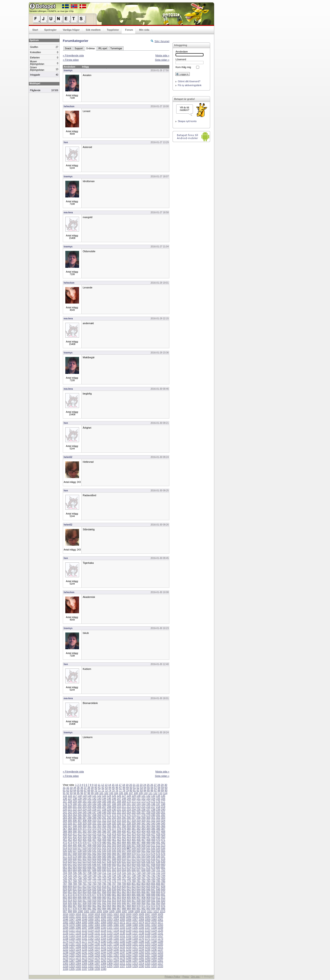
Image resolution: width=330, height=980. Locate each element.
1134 (116, 933)
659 (158, 865)
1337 (85, 969)
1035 (97, 917)
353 (99, 826)
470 (158, 840)
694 (124, 870)
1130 (91, 933)
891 (163, 895)
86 (152, 790)
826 (153, 887)
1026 (141, 914)
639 (163, 862)
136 (65, 799)
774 (104, 881)
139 (80, 799)
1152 (129, 936)
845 (143, 889)
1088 (129, 925)
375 (104, 829)
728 (85, 876)
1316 (154, 964)
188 (114, 804)
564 (104, 854)
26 (152, 785)
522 (104, 848)
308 (85, 821)
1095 (72, 928)
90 (166, 790)
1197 (110, 944)
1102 (116, 928)
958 (80, 906)
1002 (93, 911)
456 (89, 840)
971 (143, 906)
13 (106, 785)
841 (124, 889)
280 (153, 815)
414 (89, 834)
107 (131, 793)
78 (124, 790)
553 (153, 851)
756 (119, 878)
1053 (110, 920)
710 (99, 873)
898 (94, 898)
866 (143, 892)
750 (89, 878)
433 (80, 837)
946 (124, 903)
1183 (122, 942)
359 (129, 826)
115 (65, 796)
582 (89, 856)
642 (75, 865)
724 (65, 876)
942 (104, 903)
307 (80, 821)
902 (114, 898)
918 (89, 900)
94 (75, 793)
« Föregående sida (73, 55)
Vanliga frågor (71, 30)
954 (163, 903)
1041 (135, 917)
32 (68, 788)
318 (134, 821)
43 (106, 788)
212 (129, 807)
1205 (160, 944)
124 (109, 796)
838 (109, 889)
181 (80, 804)
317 (129, 821)
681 (163, 867)
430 (65, 837)
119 (85, 796)
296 (129, 818)
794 (99, 884)
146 (114, 799)
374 (99, 829)
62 (68, 790)
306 (75, 821)
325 (65, 823)
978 (75, 909)
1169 (135, 939)
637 (153, 862)
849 (163, 889)
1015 (72, 914)
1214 (116, 947)
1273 (85, 958)
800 (129, 884)
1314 (141, 964)
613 (138, 859)
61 (64, 790)
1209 (85, 947)
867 (148, 892)
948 (134, 903)
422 (129, 834)
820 (124, 887)
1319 (72, 966)
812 (85, 887)
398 (114, 832)
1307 (97, 964)
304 (65, 821)
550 (138, 851)
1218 (141, 947)
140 (85, 799)
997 (65, 911)
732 (104, 876)
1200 (129, 944)
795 (104, 884)
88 (159, 790)
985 (109, 909)
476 (85, 843)
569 (129, 854)
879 (104, 895)
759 (134, 878)
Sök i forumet (162, 41)
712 (109, 873)
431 (70, 837)
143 (99, 799)
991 (138, 909)
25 (148, 785)
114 (165, 793)
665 (85, 867)
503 (114, 845)
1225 (85, 950)
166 (109, 801)
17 (120, 785)
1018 (91, 914)
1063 (72, 922)
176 (158, 801)
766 (65, 881)
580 (80, 856)
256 (138, 812)
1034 (91, 917)
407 (158, 832)
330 (89, 823)
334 (109, 823)
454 (80, 840)
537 (75, 851)
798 (119, 884)
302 (158, 818)
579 (75, 856)
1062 (66, 922)
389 (70, 832)
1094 (66, 928)
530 (143, 848)
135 (163, 796)
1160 (78, 939)
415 (94, 834)
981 (89, 909)
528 (134, 848)
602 (85, 859)
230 (114, 810)
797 (114, 884)
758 (129, 878)
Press (186, 977)
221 (70, 810)
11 (99, 785)
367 (65, 829)
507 (134, 845)
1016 (78, 914)
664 (80, 867)
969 (134, 906)
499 (94, 845)
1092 (154, 925)
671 (114, 867)
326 (70, 823)
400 (124, 832)
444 (134, 837)
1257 (85, 955)
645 (89, 865)
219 (163, 807)
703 (65, 873)
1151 (122, 936)
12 (103, 785)
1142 (66, 936)
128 (129, 796)
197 (158, 804)
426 (148, 834)
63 (71, 790)
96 (82, 793)
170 (129, 801)
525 (119, 848)
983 (99, 909)
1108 (154, 928)
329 (85, 823)
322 (153, 821)
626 (99, 862)
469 (153, 840)
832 (80, 889)
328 (80, 823)
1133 (110, 933)
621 (75, 862)
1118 (116, 931)
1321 (85, 966)
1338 (91, 969)
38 (89, 788)
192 (134, 804)
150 (134, 799)
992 (143, 909)
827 (158, 887)
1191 (72, 944)
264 (75, 815)
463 (124, 840)
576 (163, 854)
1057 (135, 920)
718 (138, 873)
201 (75, 807)
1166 (116, 939)
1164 (103, 939)
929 (143, 900)
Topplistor (113, 30)
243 (75, 812)
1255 (72, 955)
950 (143, 903)
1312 (129, 964)
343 (153, 823)
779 (129, 881)
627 (104, 862)
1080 (78, 925)
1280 (129, 958)
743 (158, 876)
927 (134, 900)
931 (153, 900)
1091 (148, 925)
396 (104, 832)
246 (89, 812)
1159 (72, 939)
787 (65, 884)
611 (129, 859)
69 (92, 790)
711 (104, 873)
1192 (78, 944)
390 (75, 832)
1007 (124, 911)
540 (89, 851)
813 (89, 887)
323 (158, 821)
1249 (135, 953)
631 (124, 862)
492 (163, 843)
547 (124, 851)
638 (158, 862)
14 (110, 785)
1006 (118, 911)
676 (138, 867)
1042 (141, 917)
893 (70, 898)
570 (134, 854)
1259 (97, 955)
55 (148, 788)
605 (99, 859)
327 (75, 823)
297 (134, 818)
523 (109, 848)
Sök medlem (93, 30)
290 (99, 818)
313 (109, 821)
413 (85, 834)
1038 (116, 917)
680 (158, 867)
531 (148, 848)
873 (75, 895)
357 (119, 826)
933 (163, 900)
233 (129, 810)
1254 (66, 955)
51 (134, 788)
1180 (103, 942)
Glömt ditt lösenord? (189, 81)
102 (106, 793)
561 (89, 854)
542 (99, 851)
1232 (129, 950)
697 (138, 870)
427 (153, 834)
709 (94, 873)
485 (129, 843)
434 (85, 837)
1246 (116, 953)
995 (158, 909)
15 (113, 785)
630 (119, 862)
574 (153, 854)
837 (104, 889)
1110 (66, 931)
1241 (85, 953)
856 (94, 892)
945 (119, 903)
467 (143, 840)
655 (138, 865)
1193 (85, 944)
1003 (99, 911)
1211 (97, 947)
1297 (135, 961)
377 (114, 829)
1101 (110, 928)
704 (70, 873)
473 (70, 843)
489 (148, 843)
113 (160, 793)
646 (94, 865)
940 (94, 903)
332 (99, 823)
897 (89, 898)
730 (94, 876)
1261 (110, 955)
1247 (122, 953)
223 (80, 810)
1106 (141, 928)
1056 (129, 920)
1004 (105, 911)
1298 (141, 961)
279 (148, 815)
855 (89, 892)
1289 (85, 961)
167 (114, 801)
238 (153, 810)
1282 (141, 958)
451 (65, 840)
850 (65, 892)
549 (134, 851)
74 (110, 790)
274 (124, 815)
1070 (116, 922)
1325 (110, 966)
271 (109, 815)
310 (94, 821)
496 (80, 845)
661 (65, 867)
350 (85, 826)
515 (70, 848)
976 (65, 909)
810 (75, 887)
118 (80, 796)
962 (99, 906)
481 (109, 843)
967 (124, 906)
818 (114, 887)
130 (138, 796)
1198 (116, 944)
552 (148, 851)
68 (89, 790)
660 (163, 865)
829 (65, 889)
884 (129, 895)
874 (80, 895)
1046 (66, 920)
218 (158, 807)
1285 (160, 958)
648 (104, 865)
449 (158, 837)
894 (75, 898)
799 (124, 884)
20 (131, 785)
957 (75, 906)
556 (65, 854)
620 (70, 862)
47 (120, 788)
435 (89, 837)
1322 (91, 966)
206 (99, 807)
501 (104, 845)
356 (114, 826)
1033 (85, 917)
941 (99, 903)
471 (163, 840)
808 (65, 887)
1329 (135, 966)
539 (85, 851)
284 (70, 818)
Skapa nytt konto (187, 121)
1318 (66, 966)
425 (143, 834)
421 (124, 834)
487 (138, 843)
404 (143, 832)
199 (65, 807)
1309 (110, 964)
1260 (103, 955)
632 (129, 862)
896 (85, 898)
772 (94, 881)
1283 (148, 958)
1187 (148, 942)
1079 (72, 925)
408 (163, 832)
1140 (154, 933)
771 (89, 881)
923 (114, 900)
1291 (97, 961)
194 (143, 804)
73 (106, 790)
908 (143, 898)
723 (163, 873)
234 (134, 810)
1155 (148, 936)
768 (75, 881)
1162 (91, 939)
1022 (116, 914)
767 (70, 881)
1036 (103, 917)
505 (124, 845)
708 (89, 873)
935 (70, 903)
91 (64, 793)
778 (124, 881)
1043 (148, 917)
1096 (78, 928)
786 (163, 881)
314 (114, 821)
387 (163, 829)
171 (134, 801)
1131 (97, 933)
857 (99, 892)
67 (85, 790)
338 (129, 823)
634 (138, 862)
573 (148, 854)
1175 (72, 942)
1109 (160, 928)
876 (89, 895)
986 (114, 909)
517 (80, 848)
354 (104, 826)
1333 (160, 966)
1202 (141, 944)
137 (70, 799)
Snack (68, 48)
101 (101, 793)
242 (70, 812)
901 (109, 898)
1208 (78, 947)
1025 (135, 914)
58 (159, 788)
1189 (160, 942)
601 (80, 859)
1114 (91, 931)
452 (70, 840)
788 (70, 884)
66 (82, 790)
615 (148, 859)
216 (148, 807)
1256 (78, 955)
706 (80, 873)
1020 (103, 914)
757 (124, 878)
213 (134, 807)
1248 (129, 953)
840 (119, 889)
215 (143, 807)
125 (114, 796)
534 (163, 848)
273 (119, 815)
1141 (160, 933)
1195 (97, 944)
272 (114, 815)
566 (114, 854)
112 (155, 793)
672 (119, 867)
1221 (160, 947)
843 (134, 889)
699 (148, 870)
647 (99, 865)
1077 (160, 922)
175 (153, 801)
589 (124, 856)
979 (80, 909)
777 (119, 881)
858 (104, 892)
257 (143, 812)
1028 (154, 914)
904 (124, 898)
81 (134, 790)
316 (124, 821)
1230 (116, 950)
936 (75, 903)
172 (138, 801)
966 (119, 906)
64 (75, 790)
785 (158, 881)
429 (163, 834)
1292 (103, 961)
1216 (129, 947)
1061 (160, 920)
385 (153, 829)
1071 (122, 922)
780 (134, 881)
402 (134, 832)
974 (158, 906)
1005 (112, 911)
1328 (129, 966)
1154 (141, 936)
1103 (122, 928)
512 (158, 845)
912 (163, 898)
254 (129, 812)
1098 (91, 928)
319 (138, 821)
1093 (160, 925)
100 (96, 793)
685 (80, 870)
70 (96, 790)
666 (89, 867)
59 (162, 788)
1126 (66, 933)
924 (119, 900)
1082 (91, 925)
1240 (78, 953)
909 (148, 898)
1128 (78, 933)
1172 (154, 939)
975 (163, 906)
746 (70, 878)
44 (110, 788)
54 (145, 788)
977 (70, 909)
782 (143, 881)
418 (109, 834)
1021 (110, 914)
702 (163, 870)
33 (71, 788)
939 (89, 903)
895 (80, 898)
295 (124, 818)
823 (138, 887)
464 (129, 840)
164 (99, 801)
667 (94, 867)
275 (129, 815)
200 (70, 807)
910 (153, 898)
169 (124, 801)
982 (94, 909)
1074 (141, 922)
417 (104, 834)
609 (119, 859)
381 (134, 829)
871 (65, 895)
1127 (72, 933)
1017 (85, 914)
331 (94, 823)
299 (143, 818)
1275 (97, 958)
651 (119, 865)
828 (163, 887)
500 (99, 845)
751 (94, 878)
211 (124, 807)
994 (153, 909)
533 (158, 848)
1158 (66, 939)
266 (85, 815)
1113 (85, 931)
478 (94, 843)
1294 (116, 961)
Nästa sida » (162, 55)
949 (138, 903)
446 (143, 837)
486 (134, 843)
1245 (110, 953)
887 (143, 895)
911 (158, 898)
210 (119, 807)
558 (75, 854)
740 (143, 876)
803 (143, 884)
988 (124, 909)
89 (162, 790)
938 (85, 903)
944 (114, 903)
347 (70, 826)
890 (158, 895)
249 (104, 812)
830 (70, 889)
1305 (85, 964)
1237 (160, 950)
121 (94, 796)
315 (119, 821)
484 (124, 843)
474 (75, 843)
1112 (78, 931)
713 (114, 873)
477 (89, 843)
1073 (135, 922)
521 (99, 848)
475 (80, 843)
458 (99, 840)
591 (134, 856)
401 (129, 832)
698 (143, 870)
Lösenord (181, 59)
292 (109, 818)
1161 (85, 939)
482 (114, 843)
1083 (97, 925)
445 (138, 837)
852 (75, 892)
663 (75, 867)
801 (134, 884)
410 (70, 834)
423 (134, 834)
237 (148, 810)
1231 (122, 950)
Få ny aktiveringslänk (190, 85)
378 (119, 829)
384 (148, 829)
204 (89, 807)
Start (35, 30)
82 (138, 790)
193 (138, 804)
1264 (129, 955)
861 (119, 892)
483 (119, 843)
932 (158, 900)
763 (153, 878)
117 (75, 796)
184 (94, 804)
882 (119, 895)
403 (138, 832)
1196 (103, 944)
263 (70, 815)
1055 (122, 920)
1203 (148, 944)
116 (70, 796)
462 (119, 840)
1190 (66, 944)
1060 (154, 920)
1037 (110, 917)
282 (163, 815)
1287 (72, 961)
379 (124, 829)
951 (148, 903)
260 (158, 812)
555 (163, 851)
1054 (116, 920)
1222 (66, 950)
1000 (80, 911)
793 (94, 884)
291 (104, 818)
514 (65, 848)
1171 (148, 939)
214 (138, 807)
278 (143, 815)
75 (113, 790)
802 (138, 884)
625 (94, 862)
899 (99, 898)
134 (158, 796)
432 (75, 837)
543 (104, 851)
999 (75, 911)
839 (114, 889)
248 (99, 812)
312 (104, 821)
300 (148, 818)
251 (114, 812)
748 (80, 878)
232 (124, 810)
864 (134, 892)
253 (124, 812)
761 (143, 878)
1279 (122, 958)
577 (65, 856)
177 (163, 801)
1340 (103, 969)
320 (143, 821)
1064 (78, 922)
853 (80, 892)
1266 (141, 955)
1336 (78, 969)
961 (94, 906)
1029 (160, 914)
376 (109, 829)
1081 (85, 925)
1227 (97, 950)
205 (94, 807)
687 (89, 870)
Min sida (144, 30)
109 (141, 793)
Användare (182, 52)
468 (148, 840)
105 (121, 793)
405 (148, 832)
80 (131, 790)
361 (138, 826)
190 (124, 804)
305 (70, 821)
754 (109, 878)
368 (70, 829)
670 (109, 867)
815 (99, 887)
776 (114, 881)
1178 (91, 942)
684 (75, 870)
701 (158, 870)
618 (163, 859)
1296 (129, 961)
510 (148, 845)
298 (138, 818)
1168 (129, 939)
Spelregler (50, 30)
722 (158, 873)
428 (158, 834)
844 (138, 889)
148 (124, 799)
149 (129, 799)
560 (85, 854)
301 (153, 818)
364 (153, 826)
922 (109, 900)
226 (94, 810)
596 (158, 856)
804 (148, 884)
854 (85, 892)
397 (109, 832)
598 (65, 859)
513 (163, 845)
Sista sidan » (162, 60)
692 (114, 870)
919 (94, 900)
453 (75, 840)
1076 (154, 922)
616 (153, 859)
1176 (78, 942)
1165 (110, 939)
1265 (135, 955)
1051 (97, 920)
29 (162, 785)
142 (94, 799)
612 (134, 859)
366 (163, 826)
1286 (66, 961)
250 (109, 812)
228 (104, 810)
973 (153, 906)
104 (116, 793)
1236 (154, 950)
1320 (78, 966)
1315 (148, 964)
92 (68, 793)
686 (85, 870)
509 (143, 845)
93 (71, 793)
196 (153, 804)
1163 (97, 939)
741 (148, 876)
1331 (148, 966)
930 (148, 900)
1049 (85, 920)
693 (119, 870)
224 (85, 810)
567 (119, 854)
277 (138, 815)
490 (153, 843)
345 (163, 823)
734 (114, 876)
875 (85, 895)
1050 (91, 920)
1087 (122, 925)
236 (143, 810)
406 (153, 832)
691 (109, 870)
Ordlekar (91, 48)
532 (153, 848)
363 (148, 826)
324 (163, 821)
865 (138, 892)
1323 (97, 966)
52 (138, 788)
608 (114, 859)
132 (148, 796)
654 (134, 865)
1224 (78, 950)
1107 (148, 928)
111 (150, 793)
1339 (97, 969)
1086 (116, 925)
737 (129, 876)
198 (163, 804)
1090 (141, 925)
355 (109, 826)
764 (158, 878)
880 (109, 895)
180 (75, 804)
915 (75, 900)
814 (94, 887)
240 (163, 810)
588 (119, 856)
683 (70, 870)
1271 (72, 958)
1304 (78, 964)
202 (80, 807)
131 (143, 796)
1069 (110, 922)
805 (153, 884)
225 (89, 810)
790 (80, 884)
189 (119, 804)
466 (138, 840)
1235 (148, 950)
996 (163, 909)
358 (124, 826)
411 (75, 834)
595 (153, 856)
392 (85, 832)
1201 (135, 944)
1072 (129, 922)
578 (70, 856)
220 (65, 810)
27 (155, 785)
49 (127, 788)
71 (99, 790)
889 (153, 895)
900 (104, 898)
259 (153, 812)
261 (163, 812)
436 (94, 837)
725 (70, 876)
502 (109, 845)
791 (85, 884)
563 (99, 854)
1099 (97, 928)
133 (153, 796)
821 (129, 887)
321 (148, 821)
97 (85, 793)
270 (104, 815)
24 (145, 785)
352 (94, 826)
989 (129, 909)
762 (148, 878)
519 (89, 848)
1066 (91, 922)
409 (65, 834)
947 (129, 903)
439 (109, 837)
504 (119, 845)
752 (99, 878)
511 (153, 845)
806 (158, 884)
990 (134, 909)
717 (134, 873)
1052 (103, 920)
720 (148, 873)
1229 (110, 950)
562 (94, 854)
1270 (66, 958)
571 (138, 854)
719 (143, 873)
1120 (129, 931)
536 (70, 851)
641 (70, 865)
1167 (122, 939)
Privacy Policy (172, 977)
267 (89, 815)
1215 (122, 947)
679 (153, 867)
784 (153, 881)
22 (138, 785)
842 (129, 889)
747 (75, 878)
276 (134, 815)
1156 (154, 936)
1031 (72, 917)
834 (89, 889)
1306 (91, 964)
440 (114, 837)
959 (85, 906)
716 (129, 873)
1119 (122, 931)
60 (166, 788)
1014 (66, 914)
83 (141, 790)
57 (155, 788)
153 (148, 799)
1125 (160, 931)
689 (99, 870)
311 (99, 821)
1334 (66, 969)
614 (143, 859)
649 (109, 865)
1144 (78, 936)
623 (85, 862)
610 (124, 859)
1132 (103, 933)
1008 (131, 911)
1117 (110, 931)
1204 (154, 944)
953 (158, 903)
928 (138, 900)
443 (129, 837)
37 (85, 788)
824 (143, 887)
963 (104, 906)
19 (127, 785)
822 (134, 887)
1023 (122, 914)
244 (80, 812)
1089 (135, 925)
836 (99, 889)
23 (141, 785)
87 (155, 790)
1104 (129, 928)
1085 (110, 925)
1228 (103, 950)
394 (94, 832)
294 (119, 818)
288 (89, 818)
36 (82, 788)
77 (120, 790)
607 (109, 859)
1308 (103, 964)
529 (138, 848)
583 (94, 856)
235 (138, 810)
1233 (135, 950)
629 (114, 862)
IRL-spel (103, 48)
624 (89, 862)
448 (153, 837)
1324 (103, 966)
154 (153, 799)
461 (114, 840)
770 (85, 881)
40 (96, 788)
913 (65, 900)
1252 (154, 953)
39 (92, 788)
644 (85, 865)
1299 (148, 961)
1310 (116, 964)
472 (65, 843)
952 (153, 903)
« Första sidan (71, 60)
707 (85, 873)
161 (85, 801)
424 (138, 834)
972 (148, 906)
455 (85, 840)
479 (99, 843)
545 (114, 851)
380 (129, 829)
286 (80, 818)
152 (143, 799)
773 (99, 881)
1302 (66, 964)
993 (148, 909)
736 (124, 876)
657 (148, 865)
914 (70, 900)
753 (104, 878)
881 (114, 895)
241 (65, 812)
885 (134, 895)
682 (65, 870)
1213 (110, 947)
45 (113, 788)
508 (138, 845)
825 (148, 887)
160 (80, 801)
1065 (85, 922)
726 (75, 876)
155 (158, 799)
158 (70, 801)
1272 (78, 958)
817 (109, 887)
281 (158, 815)
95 (78, 793)
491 (158, 843)
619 (65, 862)
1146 (91, 936)
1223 (72, 950)
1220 (154, 947)
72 (103, 790)
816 (104, 887)
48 (124, 788)
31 (64, 788)
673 (124, 867)
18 (124, 785)
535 (65, 851)
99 (92, 793)
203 (85, 807)
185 (99, 804)
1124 (154, 931)
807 (163, 884)
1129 (85, 933)
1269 (160, 955)
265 (80, 815)
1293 (110, 961)
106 (126, 793)
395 (99, 832)
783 (148, 881)
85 (148, 790)
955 (65, 906)
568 (124, 854)
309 (89, 821)
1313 (135, 964)
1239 (72, 953)
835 (94, 889)
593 (143, 856)
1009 (137, 911)
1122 (141, 931)
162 (89, 801)
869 (158, 892)
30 (166, 785)
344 (158, 823)
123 (104, 796)
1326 (116, 966)
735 (119, 876)
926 (129, 900)
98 (89, 793)
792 (89, 884)
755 (114, 878)
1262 (116, 955)
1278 (116, 958)
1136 (129, 933)
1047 (72, 920)
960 (89, 906)
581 (85, 856)
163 (94, 801)
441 (119, 837)
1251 (148, 953)
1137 (135, 933)
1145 (85, 936)
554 (158, 851)
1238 (66, 953)
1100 (103, 928)
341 (143, 823)
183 (89, 804)
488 (143, 843)
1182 (116, 942)
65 (78, 790)
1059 (148, 920)
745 (65, 878)
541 (94, 851)
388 (65, 832)
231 (119, 810)
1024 (129, 914)
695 (129, 870)
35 (78, 788)
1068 (103, 922)
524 (114, 848)
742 (153, 876)
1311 (122, 964)
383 (143, 829)
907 (138, 898)
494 (70, 845)
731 (99, 876)
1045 (160, 917)
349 (80, 826)
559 (80, 854)
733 (109, 876)
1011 (150, 911)
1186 (141, 942)
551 (143, 851)
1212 (103, 947)
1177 (85, 942)
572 (143, 854)
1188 (154, 942)
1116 (103, 931)
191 (129, 804)
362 (143, 826)
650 (114, 865)
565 (109, 854)
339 (134, 823)
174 (148, 801)
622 (80, 862)
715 (124, 873)
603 (89, 859)
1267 (148, 955)
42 (103, 788)
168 (119, 801)
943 (109, 903)
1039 (122, 917)
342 (148, 823)
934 (65, 903)
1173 (160, 939)
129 (134, 796)
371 (85, 829)
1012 (156, 911)
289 (94, 818)
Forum (129, 30)
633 (134, 862)
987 (119, 909)
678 (148, 867)
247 (94, 812)
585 (104, 856)
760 (138, 878)
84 (145, 790)
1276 (103, 958)
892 (65, 898)
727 (80, 876)
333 (104, 823)
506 (129, 845)
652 (124, 865)
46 (117, 788)
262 (65, 815)
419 (114, 834)
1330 (141, 966)
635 (143, 862)
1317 (160, 964)
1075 (148, 922)
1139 (148, 933)
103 (111, 793)
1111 (72, 931)
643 (80, 865)
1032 (78, 917)
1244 (103, 953)
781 (138, 881)
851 (70, 892)
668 (99, 867)
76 (117, 790)
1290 (91, 961)
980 (85, 909)
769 (80, 881)
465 (134, 840)
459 (104, 840)
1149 (110, 936)
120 (89, 796)
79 (127, 790)
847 (153, 889)
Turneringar (116, 48)
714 (119, 873)
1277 (110, 958)
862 (124, 892)
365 (158, 826)
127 (124, 796)
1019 (97, 914)
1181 (110, 942)
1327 (122, 966)
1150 (116, 936)
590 (129, 856)
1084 (103, 925)
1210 (91, 947)
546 (119, 851)
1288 (78, 961)
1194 (91, 944)
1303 (72, 964)
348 (75, 826)
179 (70, 804)
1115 (97, 931)
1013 (162, 911)
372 (89, 829)
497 (85, 845)
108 (136, 793)
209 (114, 807)
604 (94, 859)
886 (138, 895)
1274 (91, 958)
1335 (72, 969)
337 (124, 823)
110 (146, 793)
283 (65, 818)
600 (75, 859)
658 (153, 865)
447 (148, 837)
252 (119, 812)
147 (119, 799)
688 (94, 870)
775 (109, 881)
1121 (135, 931)
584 (99, 856)
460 (109, 840)
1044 (154, 917)
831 (75, 889)
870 (163, 892)
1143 (72, 936)
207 (104, 807)
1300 (154, 961)
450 (163, 837)
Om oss (195, 977)
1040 (129, 917)
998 (70, 911)
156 (163, 799)
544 (109, 851)
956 (70, 906)
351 (89, 826)
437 (99, 837)
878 (99, 895)
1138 (141, 933)
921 (104, 900)
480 (104, 843)
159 (75, 801)
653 (129, 865)
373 (94, 829)
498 (89, 845)
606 (104, 859)
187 (109, 804)
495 (75, 845)
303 (163, 818)
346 (65, 826)
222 (75, 810)
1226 (91, 950)
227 (99, 810)
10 (96, 785)
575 (158, 854)
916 (80, 900)
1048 (78, 920)
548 (129, 851)
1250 (141, 953)
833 (85, 889)
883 (124, 895)
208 (109, 807)
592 (138, 856)
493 (65, 845)
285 (75, 818)
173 (143, 801)
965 (114, 906)
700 (153, 870)
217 (153, 807)
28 (159, 785)
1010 (143, 911)
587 (114, 856)
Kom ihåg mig (183, 67)
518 (85, 848)
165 (104, 801)
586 (109, 856)
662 (70, 867)
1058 (141, 920)
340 (138, 823)
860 (114, 892)
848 (158, 889)
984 (104, 909)
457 (94, 840)
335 (114, 823)
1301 (160, 961)
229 (109, 810)
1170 (141, 939)
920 (99, 900)
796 (109, 884)
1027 (148, 914)
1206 (66, 947)
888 (148, 895)
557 (70, 854)
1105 (135, 928)
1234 (141, 950)
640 (65, 865)
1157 (160, 936)
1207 (72, 947)
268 (94, 815)
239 (158, 810)
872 (70, 895)
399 (119, 832)
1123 (148, 931)
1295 (122, 961)
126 (119, 796)
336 (119, 823)
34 (75, 788)
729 (89, 876)
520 (94, 848)
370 (80, 829)
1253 (160, 953)
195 (148, 804)
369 (75, 829)
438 (104, 837)
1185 (135, 942)
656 (143, 865)
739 (138, 876)
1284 (154, 958)
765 (163, 878)
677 (143, 867)
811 (80, 887)
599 (70, 859)
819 (119, 887)
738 (134, 876)
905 (129, 898)
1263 (122, 955)
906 (134, 898)
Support (79, 48)
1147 (97, 936)
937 (80, 903)
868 (153, 892)
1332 (154, 966)
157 (65, 801)
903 (119, 898)
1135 (122, 933)
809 (70, 887)
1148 (103, 936)
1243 (97, 953)
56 (152, 788)
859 (109, 892)
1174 (66, 942)
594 (148, 856)
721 (153, 873)
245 (85, 812)
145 (109, 799)
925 (124, 900)
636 (148, 862)
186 (104, 804)
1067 (97, 922)
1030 (66, 917)
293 (114, 818)
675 (134, 867)
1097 (85, 928)
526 (124, 848)
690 (104, 870)
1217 (135, 947)
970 (138, 906)
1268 (154, 955)
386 (158, 829)
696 (134, 870)
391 (80, 832)
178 (65, 804)
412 (80, 834)
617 (158, 859)
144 (104, 799)
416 (99, 834)
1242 (91, 953)
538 (80, 851)
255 (134, 812)
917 (85, 900)
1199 (122, 944)
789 (75, 884)
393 (89, 832)
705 (75, 873)
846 (148, 889)
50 (131, 788)
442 (124, 837)
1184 (129, 942)
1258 (91, 955)
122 (99, 796)
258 (148, 812)
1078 (66, 925)
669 (104, 867)
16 (117, 785)
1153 (135, 936)
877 (94, 895)
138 (75, 799)
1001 (87, 911)
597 (163, 856)
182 (85, 804)
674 (129, 867)
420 (119, 834)
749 (85, 878)
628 (109, 862)
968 (129, 906)
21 (134, 785)
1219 (148, 947)
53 (141, 788)
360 (134, 826)
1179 (97, 942)
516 (75, 848)
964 (109, 906)
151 (138, 799)
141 (89, 799)
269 (99, 815)
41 (99, 788)
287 (85, 818)
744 (163, 876)
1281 (135, 958)
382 (138, 829)
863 (129, 892)
